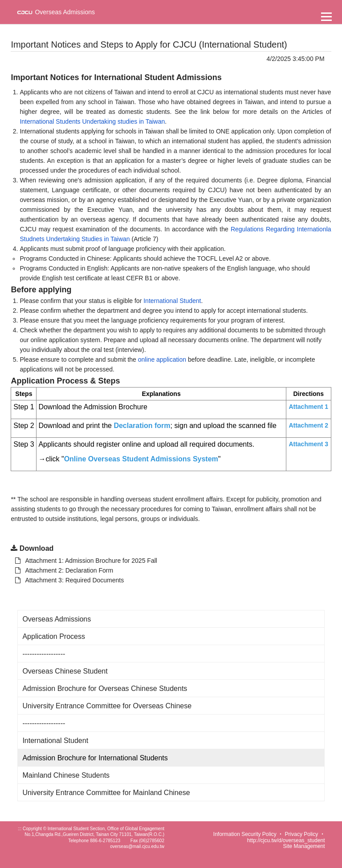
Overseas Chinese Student (65, 671)
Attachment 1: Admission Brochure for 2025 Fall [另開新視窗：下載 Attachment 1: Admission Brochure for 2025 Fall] (86, 561)
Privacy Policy (302, 834)
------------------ (44, 654)
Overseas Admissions (57, 619)
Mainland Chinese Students (66, 775)
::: (20, 829)
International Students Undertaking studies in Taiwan (92, 121)
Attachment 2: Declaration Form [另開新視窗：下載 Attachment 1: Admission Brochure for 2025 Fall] (64, 570)
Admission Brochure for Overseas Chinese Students (105, 688)
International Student (172, 301)
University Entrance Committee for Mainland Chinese (106, 793)
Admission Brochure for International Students (95, 758)
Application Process (54, 636)
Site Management (304, 846)
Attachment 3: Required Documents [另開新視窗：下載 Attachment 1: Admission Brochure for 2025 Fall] (69, 580)
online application (162, 359)
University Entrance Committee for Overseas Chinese (107, 706)
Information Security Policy (245, 834)
